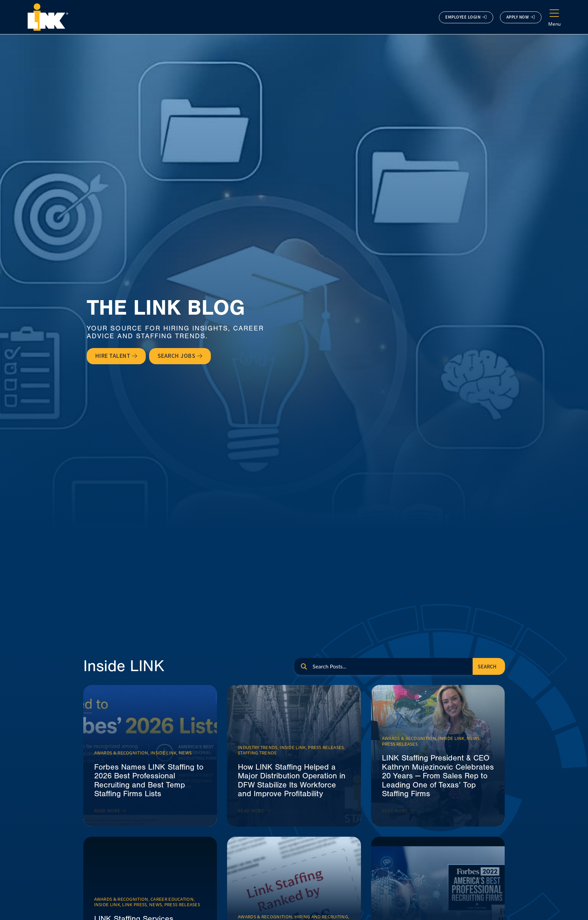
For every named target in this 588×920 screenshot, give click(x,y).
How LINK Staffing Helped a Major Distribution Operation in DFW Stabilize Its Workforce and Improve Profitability (292, 780)
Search (487, 667)
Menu (554, 24)
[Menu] (554, 13)
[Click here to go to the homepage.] (48, 17)
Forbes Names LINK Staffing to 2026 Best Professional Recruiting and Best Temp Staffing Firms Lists (149, 780)
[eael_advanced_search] (383, 666)
